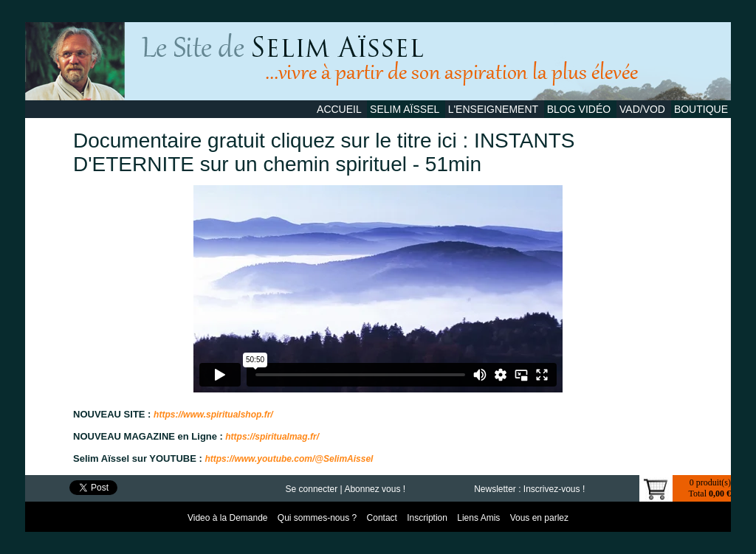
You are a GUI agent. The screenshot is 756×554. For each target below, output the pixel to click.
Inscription (428, 518)
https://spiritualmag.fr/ (271, 437)
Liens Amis (480, 518)
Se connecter (312, 489)
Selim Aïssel (406, 109)
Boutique (701, 109)
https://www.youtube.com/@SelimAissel (289, 459)
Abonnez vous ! (375, 489)
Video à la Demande (229, 518)
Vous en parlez (539, 518)
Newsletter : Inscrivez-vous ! (529, 489)
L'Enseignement (495, 109)
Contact (384, 518)
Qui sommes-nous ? (319, 518)
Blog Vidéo (580, 109)
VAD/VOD (644, 109)
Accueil (340, 109)
